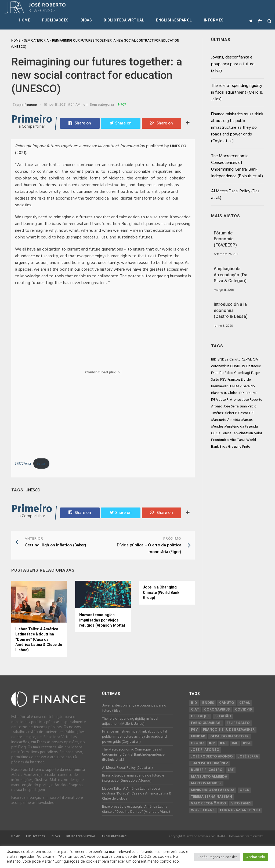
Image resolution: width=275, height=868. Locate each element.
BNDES (223, 360)
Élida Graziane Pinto (235, 447)
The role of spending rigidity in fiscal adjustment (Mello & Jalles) (237, 93)
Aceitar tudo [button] (256, 857)
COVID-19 (238, 366)
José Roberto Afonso (212, 757)
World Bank (203, 810)
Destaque (254, 366)
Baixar (41, 464)
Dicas (86, 20)
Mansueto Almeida (226, 420)
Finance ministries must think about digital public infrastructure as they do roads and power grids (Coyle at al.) (237, 128)
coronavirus (220, 366)
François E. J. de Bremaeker (229, 730)
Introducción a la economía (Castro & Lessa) (231, 310)
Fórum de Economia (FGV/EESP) (225, 239)
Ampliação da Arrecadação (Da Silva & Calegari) (231, 275)
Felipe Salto (238, 723)
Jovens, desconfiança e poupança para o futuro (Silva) (233, 64)
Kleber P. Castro (236, 413)
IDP (241, 393)
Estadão (217, 373)
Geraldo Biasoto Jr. (230, 737)
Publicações (55, 20)
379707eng (23, 464)
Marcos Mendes (206, 784)
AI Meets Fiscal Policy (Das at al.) (235, 195)
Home (24, 20)
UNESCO (33, 490)
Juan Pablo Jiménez (210, 763)
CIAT (256, 360)
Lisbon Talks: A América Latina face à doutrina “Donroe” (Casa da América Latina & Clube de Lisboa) (39, 639)
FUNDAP (235, 386)
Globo (233, 393)
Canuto (235, 360)
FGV (223, 380)
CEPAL (247, 360)
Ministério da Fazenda (241, 427)
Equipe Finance (25, 105)
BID (214, 360)
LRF (252, 413)
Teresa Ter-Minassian (237, 433)
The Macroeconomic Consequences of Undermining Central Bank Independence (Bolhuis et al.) (237, 166)
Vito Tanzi (238, 440)
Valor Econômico (209, 804)
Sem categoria (102, 104)
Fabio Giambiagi (237, 373)
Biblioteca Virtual (124, 20)
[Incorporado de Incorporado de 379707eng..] (103, 372)
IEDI (248, 393)
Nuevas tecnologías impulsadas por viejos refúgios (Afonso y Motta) (102, 620)
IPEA (215, 400)
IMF (254, 393)
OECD (216, 433)
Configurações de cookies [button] (217, 857)
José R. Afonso (230, 400)
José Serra (231, 407)
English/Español (174, 20)
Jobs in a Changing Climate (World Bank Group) (161, 592)
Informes (214, 20)
